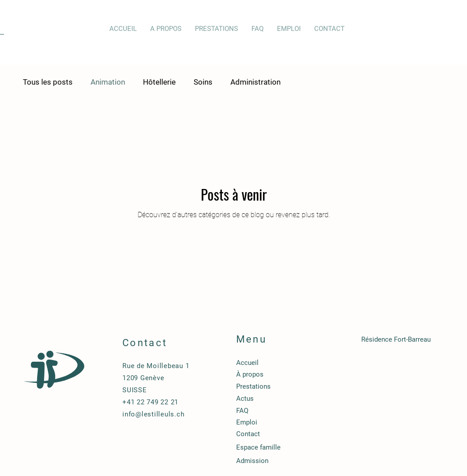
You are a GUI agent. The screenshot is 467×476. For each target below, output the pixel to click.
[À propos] (283, 374)
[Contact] (283, 434)
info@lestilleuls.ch (153, 414)
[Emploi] (283, 422)
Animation (108, 82)
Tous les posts (48, 82)
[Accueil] (283, 363)
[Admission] (283, 461)
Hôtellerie (159, 82)
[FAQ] (283, 411)
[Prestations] (283, 386)
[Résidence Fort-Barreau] (408, 339)
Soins (203, 82)
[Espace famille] (283, 447)
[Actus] (283, 399)
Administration (255, 82)
